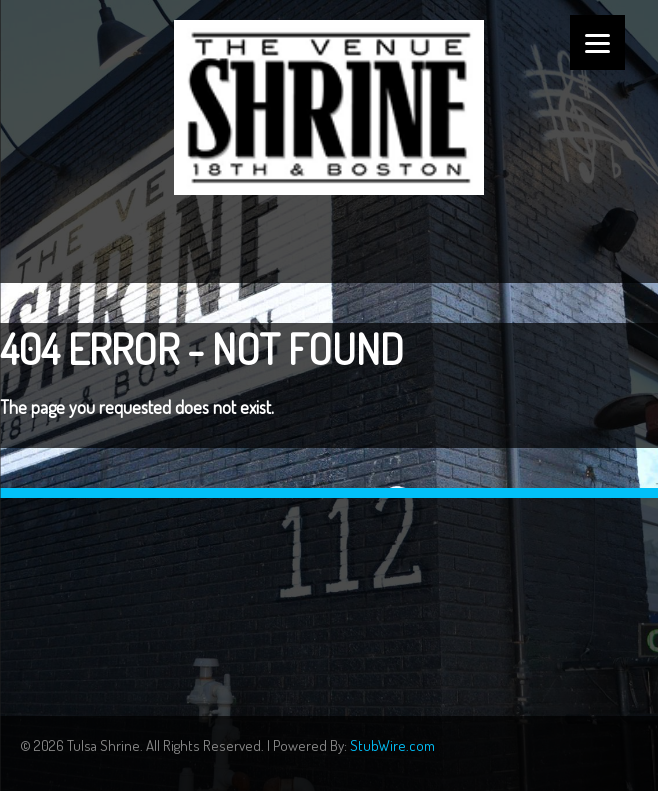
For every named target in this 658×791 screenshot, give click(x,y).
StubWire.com (392, 745)
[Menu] (597, 42)
